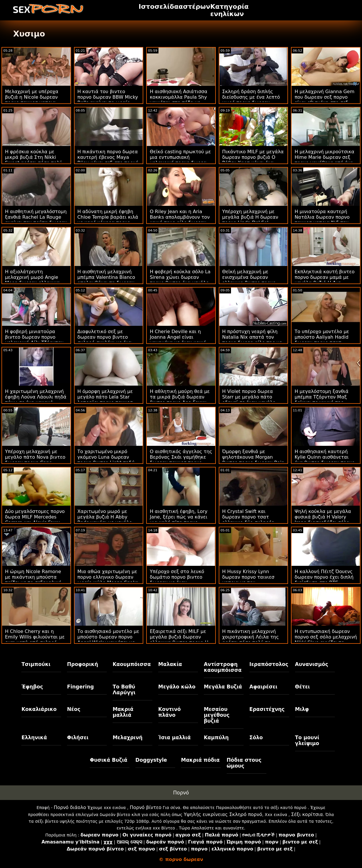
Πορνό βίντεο (146, 807)
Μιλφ (302, 709)
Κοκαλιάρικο (39, 709)
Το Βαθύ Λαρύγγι (124, 690)
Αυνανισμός (312, 664)
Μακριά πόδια (200, 760)
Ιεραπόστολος (269, 664)
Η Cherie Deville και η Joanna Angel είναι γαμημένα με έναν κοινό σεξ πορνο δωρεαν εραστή (181, 340)
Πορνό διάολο (70, 807)
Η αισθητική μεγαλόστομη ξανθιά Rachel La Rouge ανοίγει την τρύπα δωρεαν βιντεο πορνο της (36, 220)
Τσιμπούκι (36, 664)
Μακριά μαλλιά (123, 712)
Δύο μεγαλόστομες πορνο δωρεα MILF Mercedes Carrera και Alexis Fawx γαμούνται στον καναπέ (35, 520)
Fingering (80, 687)
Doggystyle (151, 760)
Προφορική (82, 664)
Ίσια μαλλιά (174, 737)
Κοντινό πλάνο (169, 712)
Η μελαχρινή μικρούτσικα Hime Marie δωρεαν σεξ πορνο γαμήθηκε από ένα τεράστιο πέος (324, 160)
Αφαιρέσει (263, 687)
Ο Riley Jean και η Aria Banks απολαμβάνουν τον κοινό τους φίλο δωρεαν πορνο (180, 220)
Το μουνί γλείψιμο (307, 740)
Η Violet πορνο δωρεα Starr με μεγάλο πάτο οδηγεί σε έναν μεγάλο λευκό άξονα (249, 400)
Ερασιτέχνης (267, 709)
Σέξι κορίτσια (307, 814)
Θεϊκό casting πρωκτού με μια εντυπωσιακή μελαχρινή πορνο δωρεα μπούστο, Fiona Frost (180, 160)
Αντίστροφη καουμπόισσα (223, 667)
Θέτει (302, 687)
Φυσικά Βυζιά (108, 760)
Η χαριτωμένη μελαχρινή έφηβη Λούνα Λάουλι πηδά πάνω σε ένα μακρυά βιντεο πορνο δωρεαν (36, 400)
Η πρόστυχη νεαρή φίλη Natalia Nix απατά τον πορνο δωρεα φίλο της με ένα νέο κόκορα (252, 340)
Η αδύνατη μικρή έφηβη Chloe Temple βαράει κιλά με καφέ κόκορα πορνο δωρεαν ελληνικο (108, 220)
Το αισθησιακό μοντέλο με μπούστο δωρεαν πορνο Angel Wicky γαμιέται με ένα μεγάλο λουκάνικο (108, 640)
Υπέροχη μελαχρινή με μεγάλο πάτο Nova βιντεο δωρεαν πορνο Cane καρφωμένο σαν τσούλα (35, 460)
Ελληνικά (34, 737)
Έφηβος (32, 687)
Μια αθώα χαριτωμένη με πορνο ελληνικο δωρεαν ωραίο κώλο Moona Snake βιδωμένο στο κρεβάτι (108, 580)
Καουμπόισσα (132, 664)
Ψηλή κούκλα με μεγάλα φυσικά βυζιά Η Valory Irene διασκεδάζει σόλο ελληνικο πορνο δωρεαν (323, 520)
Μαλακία (170, 664)
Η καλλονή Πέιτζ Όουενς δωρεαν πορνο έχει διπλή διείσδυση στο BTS (324, 577)
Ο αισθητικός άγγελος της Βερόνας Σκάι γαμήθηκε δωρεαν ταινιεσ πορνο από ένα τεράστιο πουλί (181, 460)
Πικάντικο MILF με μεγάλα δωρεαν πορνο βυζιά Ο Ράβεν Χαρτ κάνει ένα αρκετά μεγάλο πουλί (253, 160)
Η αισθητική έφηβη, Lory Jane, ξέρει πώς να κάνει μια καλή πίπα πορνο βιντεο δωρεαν (179, 520)
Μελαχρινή (127, 737)
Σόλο (256, 737)
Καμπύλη (216, 737)
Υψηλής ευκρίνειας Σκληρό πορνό (223, 814)
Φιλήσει (78, 737)
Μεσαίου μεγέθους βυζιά (217, 715)
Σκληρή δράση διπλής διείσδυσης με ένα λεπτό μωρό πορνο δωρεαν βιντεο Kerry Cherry (251, 100)
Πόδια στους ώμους (244, 763)
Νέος (74, 709)
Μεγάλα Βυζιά (223, 687)
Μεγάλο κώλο (177, 687)
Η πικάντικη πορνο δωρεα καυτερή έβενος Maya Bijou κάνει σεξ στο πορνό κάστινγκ (108, 160)
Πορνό (181, 793)
